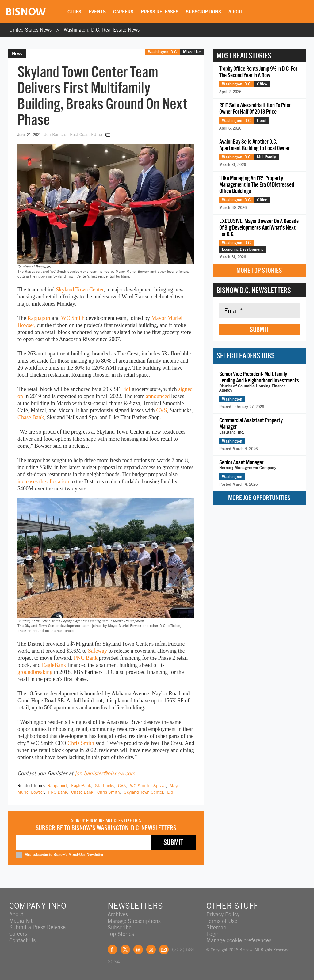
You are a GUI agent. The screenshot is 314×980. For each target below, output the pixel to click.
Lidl (126, 389)
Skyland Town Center (80, 290)
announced (158, 396)
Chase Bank (31, 417)
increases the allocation (43, 481)
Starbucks (105, 786)
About (236, 12)
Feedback (164, 949)
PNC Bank (86, 658)
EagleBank (54, 665)
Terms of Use (222, 921)
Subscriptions (204, 12)
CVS (161, 410)
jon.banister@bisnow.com (105, 773)
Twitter (125, 949)
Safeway (98, 651)
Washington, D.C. (163, 52)
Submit (259, 329)
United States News (30, 30)
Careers (124, 12)
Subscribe (120, 927)
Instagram (151, 949)
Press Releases (160, 12)
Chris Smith (81, 743)
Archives (118, 914)
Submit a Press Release (37, 927)
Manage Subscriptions (134, 921)
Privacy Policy (223, 914)
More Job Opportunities (259, 498)
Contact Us (22, 940)
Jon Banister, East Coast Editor (74, 135)
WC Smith (73, 318)
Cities (75, 12)
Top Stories (121, 934)
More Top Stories (259, 270)
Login (213, 934)
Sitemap (216, 927)
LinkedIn (138, 949)
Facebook (112, 949)
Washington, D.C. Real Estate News (102, 30)
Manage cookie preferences (239, 940)
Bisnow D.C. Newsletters (254, 290)
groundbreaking (35, 672)
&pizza (159, 786)
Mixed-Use (192, 52)
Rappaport (39, 318)
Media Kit (21, 921)
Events (98, 12)
